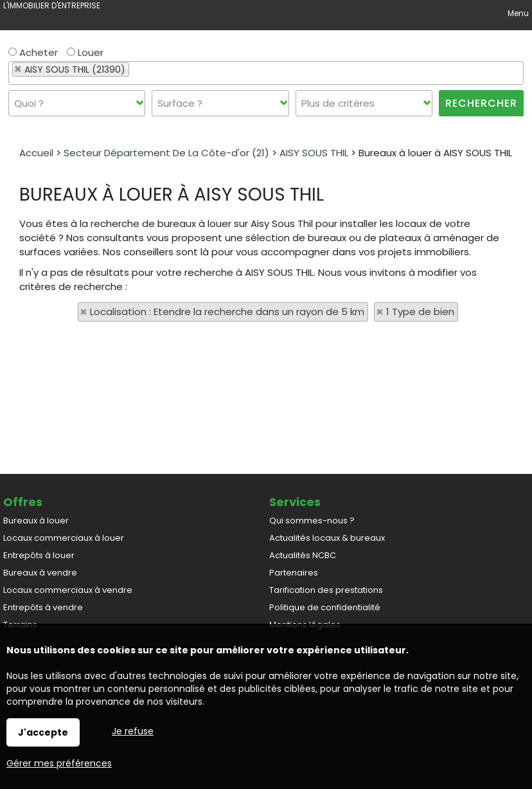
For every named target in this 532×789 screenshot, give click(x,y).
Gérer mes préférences (59, 763)
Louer (85, 52)
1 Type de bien (420, 312)
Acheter (33, 52)
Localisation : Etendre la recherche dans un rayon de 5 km (227, 312)
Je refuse (133, 731)
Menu (517, 13)
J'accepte (43, 732)
